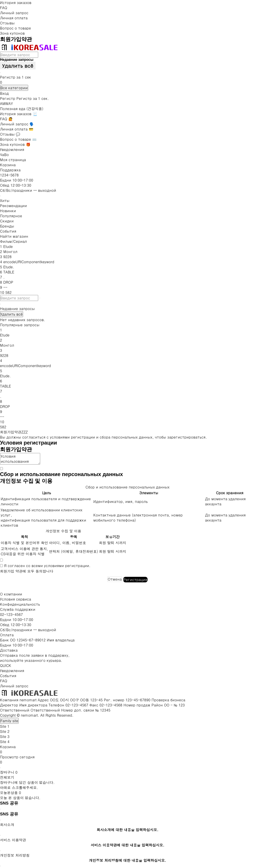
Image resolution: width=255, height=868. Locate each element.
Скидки (7, 221)
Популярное (11, 216)
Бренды (7, 226)
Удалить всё (18, 66)
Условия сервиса (16, 599)
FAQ (4, 8)
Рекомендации (13, 206)
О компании (11, 594)
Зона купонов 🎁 (15, 144)
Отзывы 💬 (10, 134)
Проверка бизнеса (168, 700)
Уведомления (12, 149)
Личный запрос (14, 13)
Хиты (5, 201)
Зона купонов (12, 33)
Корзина (8, 165)
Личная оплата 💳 (17, 129)
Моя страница (13, 160)
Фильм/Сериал (13, 241)
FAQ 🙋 (6, 119)
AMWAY (6, 104)
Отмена (115, 579)
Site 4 (5, 742)
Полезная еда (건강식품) (22, 109)
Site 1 (5, 726)
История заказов (16, 3)
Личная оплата (14, 18)
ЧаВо (4, 155)
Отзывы (7, 23)
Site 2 (5, 731)
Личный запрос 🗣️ (17, 124)
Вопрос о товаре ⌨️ (18, 139)
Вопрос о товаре (16, 28)
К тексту (0, 0)
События (8, 231)
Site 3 (5, 737)
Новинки (8, 211)
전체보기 (7, 777)
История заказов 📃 (19, 114)
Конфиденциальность (20, 604)
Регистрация (135, 580)
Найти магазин (14, 236)
